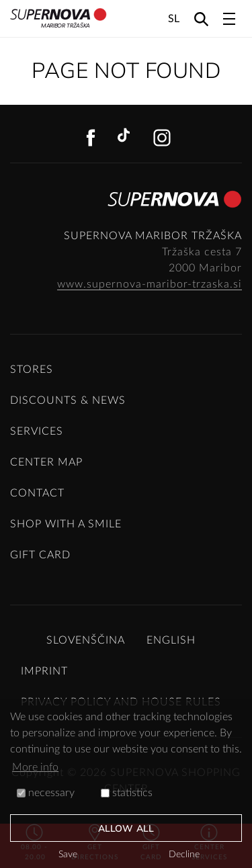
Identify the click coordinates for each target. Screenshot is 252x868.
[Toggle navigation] (229, 19)
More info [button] (35, 767)
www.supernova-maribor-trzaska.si (150, 284)
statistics (127, 793)
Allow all (126, 829)
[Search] (201, 18)
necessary (46, 793)
